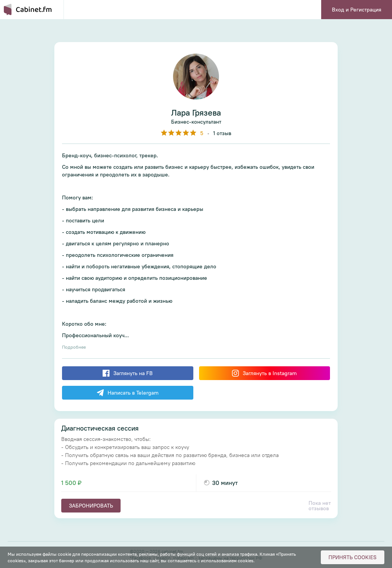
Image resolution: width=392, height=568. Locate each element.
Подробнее (74, 347)
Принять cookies (353, 557)
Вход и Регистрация (357, 10)
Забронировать (91, 506)
